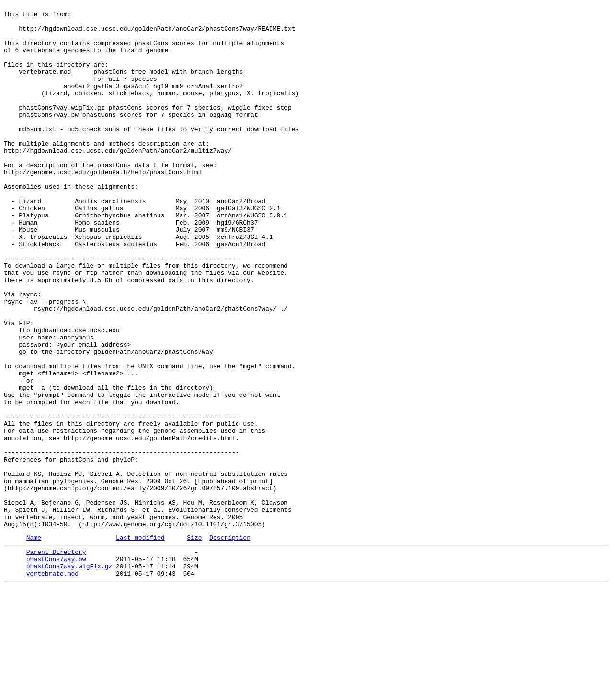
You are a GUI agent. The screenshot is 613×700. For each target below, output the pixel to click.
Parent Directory (56, 659)
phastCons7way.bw (56, 668)
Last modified (140, 644)
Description (230, 644)
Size (194, 644)
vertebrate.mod (52, 685)
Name (34, 644)
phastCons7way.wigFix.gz (69, 677)
